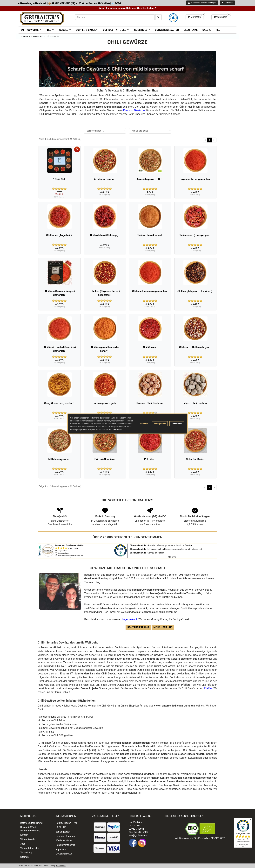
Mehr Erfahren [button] (115, 430)
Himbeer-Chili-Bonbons (149, 403)
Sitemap (24, 857)
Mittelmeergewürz (59, 459)
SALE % (207, 30)
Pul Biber (150, 459)
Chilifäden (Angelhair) (59, 235)
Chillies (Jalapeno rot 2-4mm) (195, 291)
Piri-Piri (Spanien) (104, 459)
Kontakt (24, 835)
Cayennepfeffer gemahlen (195, 179)
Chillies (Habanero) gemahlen (149, 291)
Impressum (61, 849)
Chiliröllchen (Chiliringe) (104, 235)
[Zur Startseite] (21, 30)
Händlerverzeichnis (65, 845)
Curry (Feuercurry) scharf (59, 403)
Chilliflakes (149, 347)
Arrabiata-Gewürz (104, 179)
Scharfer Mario (195, 459)
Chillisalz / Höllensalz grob (195, 347)
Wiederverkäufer (64, 840)
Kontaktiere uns (138, 627)
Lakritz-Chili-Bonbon (195, 403)
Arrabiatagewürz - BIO (149, 179)
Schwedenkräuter (167, 30)
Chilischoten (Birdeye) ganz (195, 235)
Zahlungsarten (63, 832)
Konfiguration (160, 424)
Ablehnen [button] (144, 424)
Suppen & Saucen (87, 30)
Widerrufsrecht (28, 839)
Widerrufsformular (30, 848)
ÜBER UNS (61, 827)
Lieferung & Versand (66, 836)
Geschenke (191, 30)
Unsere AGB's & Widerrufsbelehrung (30, 829)
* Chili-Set (59, 179)
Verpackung (26, 853)
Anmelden (227, 3)
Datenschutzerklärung (31, 823)
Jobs (23, 844)
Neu (218, 30)
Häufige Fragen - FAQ (66, 823)
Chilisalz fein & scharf (149, 235)
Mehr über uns (163, 627)
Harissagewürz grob (104, 403)
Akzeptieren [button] (177, 424)
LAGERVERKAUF (64, 854)
